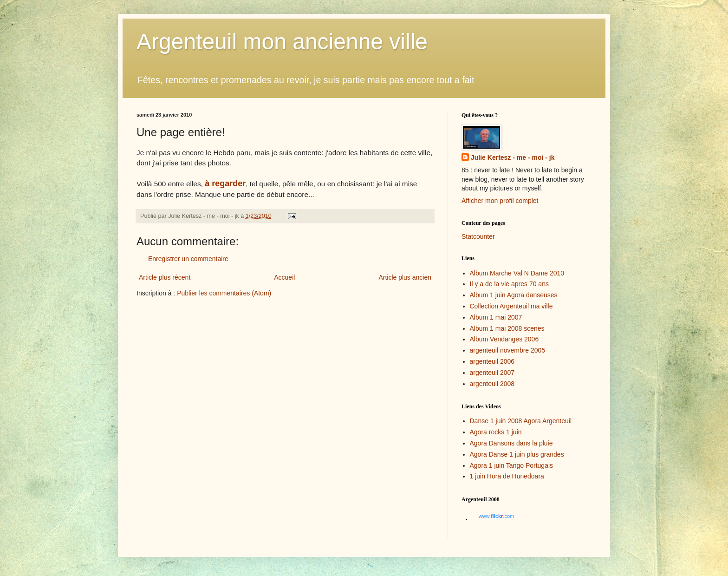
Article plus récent (165, 277)
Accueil (284, 277)
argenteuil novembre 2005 (508, 350)
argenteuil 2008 (492, 384)
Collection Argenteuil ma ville (511, 306)
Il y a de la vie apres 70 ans (509, 284)
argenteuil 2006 (492, 361)
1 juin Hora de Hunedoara (507, 476)
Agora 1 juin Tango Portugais (512, 465)
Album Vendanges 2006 (504, 339)
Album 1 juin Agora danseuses (514, 295)
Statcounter (478, 236)
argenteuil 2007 (492, 373)
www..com (496, 516)
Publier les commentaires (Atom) (224, 293)
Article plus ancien (405, 277)
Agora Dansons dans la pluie (511, 443)
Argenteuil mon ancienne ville (282, 42)
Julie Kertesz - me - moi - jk (513, 157)
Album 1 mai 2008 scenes (507, 328)
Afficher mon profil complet (500, 201)
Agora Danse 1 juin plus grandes (517, 454)
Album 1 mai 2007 (496, 317)
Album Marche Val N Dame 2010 (517, 273)
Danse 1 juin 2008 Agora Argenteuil (521, 421)
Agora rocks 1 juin (496, 432)
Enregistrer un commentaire (188, 259)
